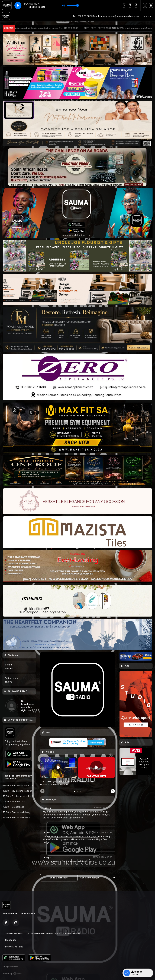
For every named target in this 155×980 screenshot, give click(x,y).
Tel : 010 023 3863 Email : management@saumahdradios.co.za (106, 16)
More (147, 16)
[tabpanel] (59, 772)
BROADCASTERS (14, 947)
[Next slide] (113, 791)
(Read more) (77, 818)
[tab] (75, 791)
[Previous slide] (42, 791)
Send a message (59, 878)
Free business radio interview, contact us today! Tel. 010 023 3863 (50, 28)
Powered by (12, 973)
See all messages (98, 878)
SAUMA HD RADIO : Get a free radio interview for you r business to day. (43, 933)
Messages (11, 940)
